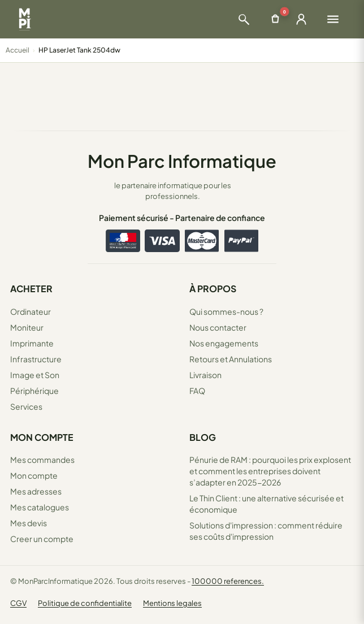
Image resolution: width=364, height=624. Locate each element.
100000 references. (228, 581)
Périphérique (34, 391)
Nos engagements (224, 343)
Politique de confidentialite (85, 603)
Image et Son (35, 375)
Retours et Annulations (231, 359)
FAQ (197, 391)
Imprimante (32, 343)
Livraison (205, 375)
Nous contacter (218, 327)
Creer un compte (42, 539)
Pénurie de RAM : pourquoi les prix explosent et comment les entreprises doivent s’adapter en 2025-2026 (270, 471)
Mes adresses (36, 491)
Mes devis (29, 523)
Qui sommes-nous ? (226, 311)
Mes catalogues (40, 507)
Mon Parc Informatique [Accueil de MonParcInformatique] (182, 161)
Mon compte (34, 475)
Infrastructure (36, 359)
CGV (18, 603)
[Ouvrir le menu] (333, 19)
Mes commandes (42, 460)
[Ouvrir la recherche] (244, 19)
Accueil (18, 50)
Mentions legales (172, 603)
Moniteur (27, 327)
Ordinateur (31, 311)
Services (26, 406)
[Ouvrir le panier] (275, 19)
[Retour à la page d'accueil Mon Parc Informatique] (25, 19)
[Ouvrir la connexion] (301, 19)
